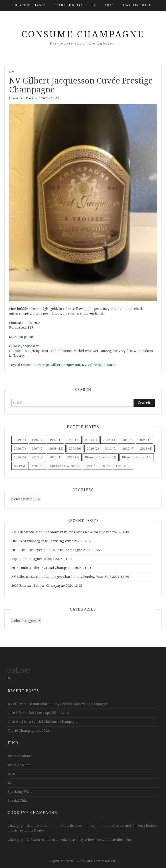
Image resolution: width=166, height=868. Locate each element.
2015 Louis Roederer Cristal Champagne (42, 568)
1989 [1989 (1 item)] (20, 440)
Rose (109, 5)
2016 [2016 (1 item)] (55, 457)
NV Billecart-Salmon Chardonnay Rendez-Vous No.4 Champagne (61, 532)
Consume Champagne (83, 34)
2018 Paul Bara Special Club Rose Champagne (47, 550)
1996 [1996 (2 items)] (38, 440)
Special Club (17, 801)
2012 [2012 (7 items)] (128, 449)
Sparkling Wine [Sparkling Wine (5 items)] (65, 466)
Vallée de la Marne (102, 365)
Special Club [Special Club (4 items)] (98, 466)
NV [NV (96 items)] (19, 466)
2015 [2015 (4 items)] (38, 457)
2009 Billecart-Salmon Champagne (38, 586)
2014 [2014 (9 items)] (20, 457)
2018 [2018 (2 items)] (73, 457)
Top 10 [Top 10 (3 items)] (123, 466)
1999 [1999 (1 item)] (73, 440)
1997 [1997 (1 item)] (55, 440)
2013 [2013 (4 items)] (146, 449)
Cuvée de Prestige (35, 365)
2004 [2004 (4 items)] (127, 440)
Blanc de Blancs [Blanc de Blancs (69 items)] (101, 457)
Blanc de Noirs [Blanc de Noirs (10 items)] (137, 457)
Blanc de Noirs (69, 5)
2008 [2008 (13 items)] (56, 449)
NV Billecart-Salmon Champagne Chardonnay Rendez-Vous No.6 (61, 577)
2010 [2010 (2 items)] (93, 449)
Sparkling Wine (137, 5)
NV (94, 5)
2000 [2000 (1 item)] (91, 440)
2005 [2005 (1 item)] (144, 440)
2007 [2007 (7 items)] (38, 449)
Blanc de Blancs (30, 5)
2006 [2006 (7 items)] (20, 449)
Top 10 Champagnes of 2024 (33, 559)
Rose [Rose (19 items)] (38, 466)
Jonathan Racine (23, 98)
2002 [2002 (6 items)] (109, 440)
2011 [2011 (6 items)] (111, 449)
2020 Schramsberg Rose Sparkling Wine (42, 541)
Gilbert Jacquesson (24, 346)
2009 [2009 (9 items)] (75, 449)
